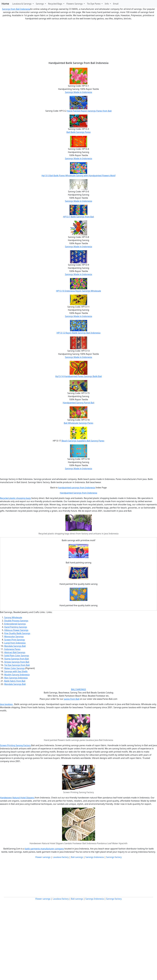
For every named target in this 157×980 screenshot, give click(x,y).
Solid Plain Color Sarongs (17, 656)
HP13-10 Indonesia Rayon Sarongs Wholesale (79, 291)
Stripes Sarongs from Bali (17, 662)
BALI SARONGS (78, 689)
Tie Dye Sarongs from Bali (17, 665)
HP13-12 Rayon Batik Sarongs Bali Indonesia (79, 333)
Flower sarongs (43, 857)
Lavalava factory (61, 857)
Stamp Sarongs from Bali (17, 659)
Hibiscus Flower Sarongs (16, 630)
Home (5, 4)
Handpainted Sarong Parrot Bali (78, 403)
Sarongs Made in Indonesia (78, 92)
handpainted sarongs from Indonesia (77, 488)
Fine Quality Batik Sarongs (17, 633)
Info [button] (107, 4)
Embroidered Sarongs (15, 624)
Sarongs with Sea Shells (16, 671)
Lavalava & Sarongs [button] (22, 4)
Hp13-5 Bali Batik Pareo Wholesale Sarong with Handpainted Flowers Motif (78, 176)
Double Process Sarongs (16, 621)
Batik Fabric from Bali (15, 681)
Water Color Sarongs (14, 668)
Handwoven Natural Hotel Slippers (17, 798)
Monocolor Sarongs (14, 636)
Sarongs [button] (40, 4)
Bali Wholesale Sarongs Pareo (78, 423)
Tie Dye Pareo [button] (94, 4)
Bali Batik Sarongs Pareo (78, 132)
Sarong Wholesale (13, 617)
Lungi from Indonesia (15, 643)
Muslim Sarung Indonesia (17, 675)
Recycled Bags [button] (55, 4)
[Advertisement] (78, 41)
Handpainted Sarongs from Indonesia (78, 493)
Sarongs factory (114, 857)
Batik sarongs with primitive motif (79, 540)
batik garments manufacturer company (44, 849)
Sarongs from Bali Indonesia (16, 9)
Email (116, 4)
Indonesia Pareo (12, 649)
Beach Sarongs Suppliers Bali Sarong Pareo (83, 441)
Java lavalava (7, 704)
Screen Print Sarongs (15, 640)
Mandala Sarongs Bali (15, 646)
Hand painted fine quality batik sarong (79, 584)
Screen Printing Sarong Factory (16, 745)
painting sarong (83, 563)
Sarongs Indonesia (95, 857)
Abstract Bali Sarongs (15, 652)
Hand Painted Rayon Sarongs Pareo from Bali (89, 111)
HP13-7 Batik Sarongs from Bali (79, 217)
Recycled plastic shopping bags (16, 498)
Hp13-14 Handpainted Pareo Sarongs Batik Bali (78, 376)
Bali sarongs (77, 857)
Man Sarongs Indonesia (16, 678)
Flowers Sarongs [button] (75, 4)
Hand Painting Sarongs (16, 627)
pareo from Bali (72, 699)
